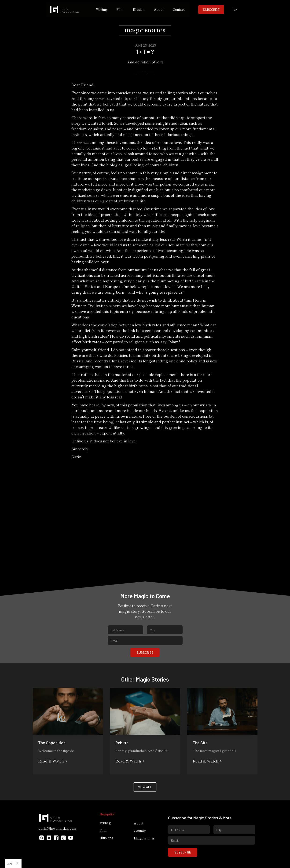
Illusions (106, 838)
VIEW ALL (145, 787)
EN (10, 863)
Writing (102, 9)
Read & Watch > (53, 761)
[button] (235, 10)
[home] (69, 10)
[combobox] (13, 863)
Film (120, 9)
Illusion (139, 9)
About (159, 9)
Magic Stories (144, 838)
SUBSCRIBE (211, 9)
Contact (179, 9)
